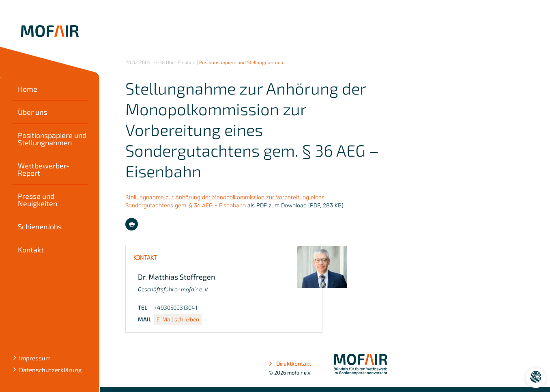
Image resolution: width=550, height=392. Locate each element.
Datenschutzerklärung (50, 370)
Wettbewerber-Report (44, 169)
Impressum (35, 358)
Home (28, 89)
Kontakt (31, 250)
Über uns (32, 112)
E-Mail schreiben (178, 319)
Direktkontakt (290, 364)
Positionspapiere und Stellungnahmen (52, 139)
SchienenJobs (40, 226)
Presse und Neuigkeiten (38, 200)
